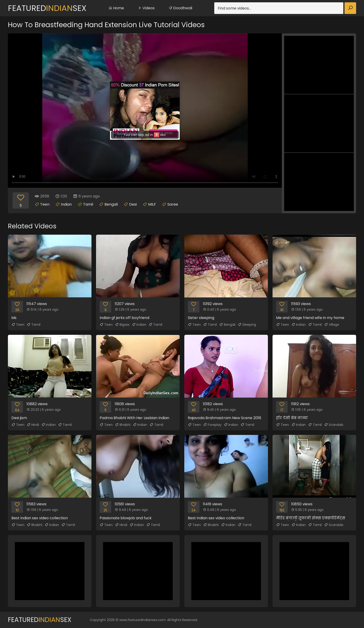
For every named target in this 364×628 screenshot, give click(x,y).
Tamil (88, 204)
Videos (146, 8)
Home (116, 8)
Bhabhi (123, 425)
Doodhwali (180, 8)
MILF (152, 204)
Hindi (33, 425)
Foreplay (212, 425)
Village (332, 325)
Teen (45, 204)
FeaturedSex (47, 8)
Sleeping (247, 325)
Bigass (122, 325)
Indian (66, 204)
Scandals (334, 425)
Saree (173, 204)
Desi (133, 204)
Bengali (111, 204)
